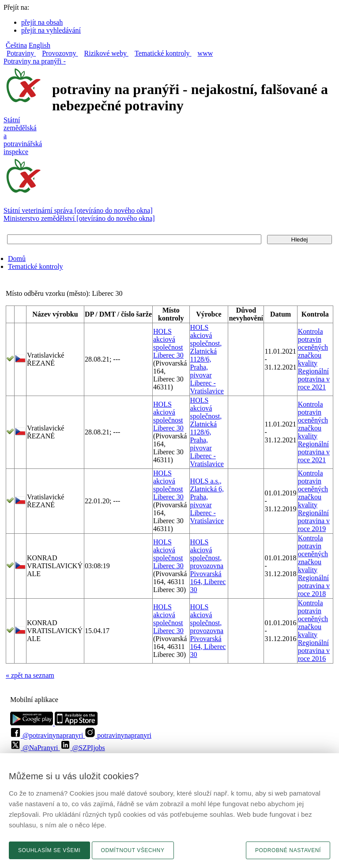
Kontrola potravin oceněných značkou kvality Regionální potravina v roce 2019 (314, 501)
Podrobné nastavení (288, 850)
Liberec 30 (168, 355)
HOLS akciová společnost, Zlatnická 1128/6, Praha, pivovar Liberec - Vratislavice (207, 359)
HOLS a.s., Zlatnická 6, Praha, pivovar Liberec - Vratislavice (207, 501)
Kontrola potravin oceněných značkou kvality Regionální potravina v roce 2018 (314, 566)
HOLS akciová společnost (168, 339)
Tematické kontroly (36, 266)
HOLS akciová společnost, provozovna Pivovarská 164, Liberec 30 (208, 566)
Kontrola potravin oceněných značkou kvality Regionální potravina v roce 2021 (314, 359)
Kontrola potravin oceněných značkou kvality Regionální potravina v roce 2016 (314, 631)
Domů (17, 259)
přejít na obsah (42, 22)
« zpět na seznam (30, 675)
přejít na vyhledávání (51, 30)
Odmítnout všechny (133, 850)
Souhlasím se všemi (49, 850)
